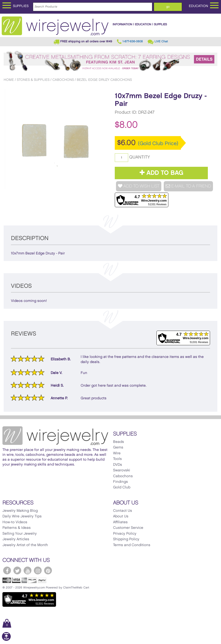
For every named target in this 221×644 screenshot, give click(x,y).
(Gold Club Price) (158, 144)
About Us (121, 516)
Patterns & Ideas (17, 528)
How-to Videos (15, 522)
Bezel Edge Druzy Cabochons (104, 80)
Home (9, 80)
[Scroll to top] (6, 640)
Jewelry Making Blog (20, 511)
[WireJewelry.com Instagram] (38, 570)
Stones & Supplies (33, 80)
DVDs (118, 465)
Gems (118, 448)
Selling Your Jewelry (20, 534)
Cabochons (63, 80)
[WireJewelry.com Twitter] (17, 570)
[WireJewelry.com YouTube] (28, 570)
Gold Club (122, 487)
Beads (119, 442)
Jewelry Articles (16, 539)
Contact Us (123, 511)
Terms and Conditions (132, 545)
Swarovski (122, 470)
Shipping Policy (126, 539)
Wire (117, 453)
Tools (117, 459)
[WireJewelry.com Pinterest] (48, 570)
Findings (120, 482)
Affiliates (120, 522)
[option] (55, 139)
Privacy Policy (125, 534)
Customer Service (128, 528)
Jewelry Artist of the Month (25, 545)
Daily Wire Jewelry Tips (22, 516)
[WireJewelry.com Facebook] (7, 570)
